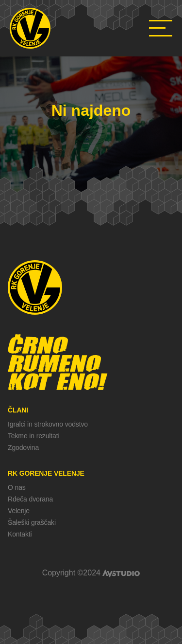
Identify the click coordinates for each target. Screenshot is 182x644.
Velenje (19, 511)
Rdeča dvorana (30, 499)
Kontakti (20, 534)
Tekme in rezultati (33, 436)
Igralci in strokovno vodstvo (48, 424)
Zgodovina (23, 447)
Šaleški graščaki (32, 522)
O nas (17, 487)
